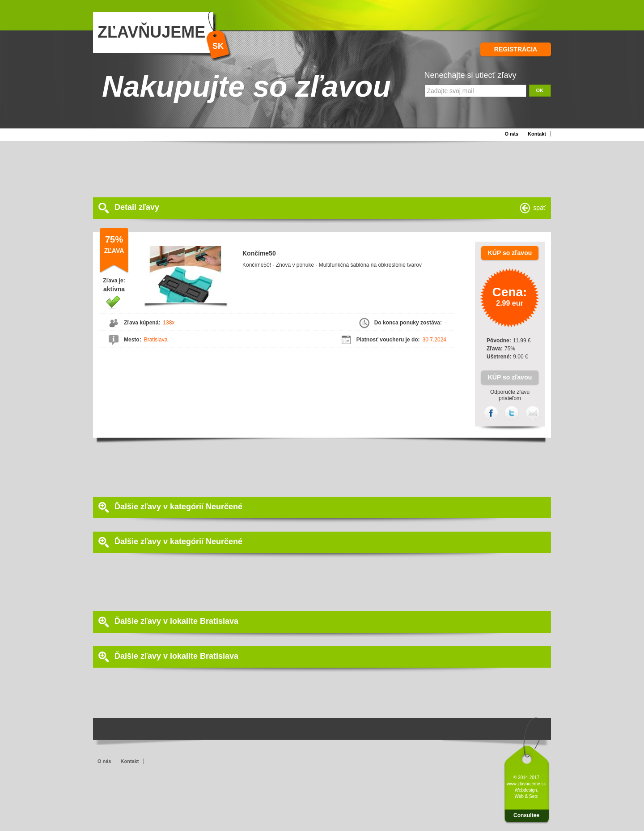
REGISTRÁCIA (516, 49)
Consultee (526, 815)
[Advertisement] (310, 168)
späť (539, 208)
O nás (511, 134)
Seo (533, 796)
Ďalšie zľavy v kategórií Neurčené (178, 507)
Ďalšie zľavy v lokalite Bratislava (176, 621)
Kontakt (537, 134)
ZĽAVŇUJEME (151, 32)
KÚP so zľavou (510, 253)
